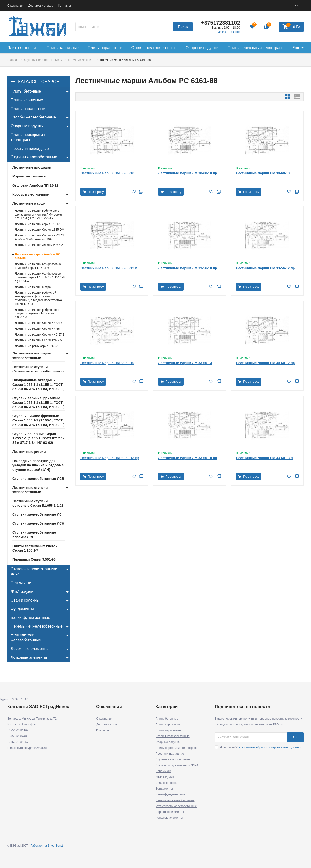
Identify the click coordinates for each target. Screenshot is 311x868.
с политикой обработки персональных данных (270, 747)
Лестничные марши (78, 60)
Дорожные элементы (170, 812)
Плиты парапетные (168, 730)
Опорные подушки (168, 742)
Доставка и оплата (41, 6)
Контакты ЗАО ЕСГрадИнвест (39, 707)
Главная (13, 60)
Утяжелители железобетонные (176, 806)
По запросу (93, 192)
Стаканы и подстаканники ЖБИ (177, 765)
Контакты (65, 6)
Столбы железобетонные (173, 736)
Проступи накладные (170, 754)
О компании (15, 6)
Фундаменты (164, 789)
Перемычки (163, 771)
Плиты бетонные (167, 719)
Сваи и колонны (166, 783)
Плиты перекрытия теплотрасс (176, 748)
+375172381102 (221, 23)
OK (295, 737)
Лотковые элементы (169, 818)
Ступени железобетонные (42, 60)
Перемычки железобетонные (175, 800)
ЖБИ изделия (165, 777)
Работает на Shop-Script (47, 846)
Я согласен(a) (258, 747)
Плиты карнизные (168, 725)
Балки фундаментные (170, 794)
